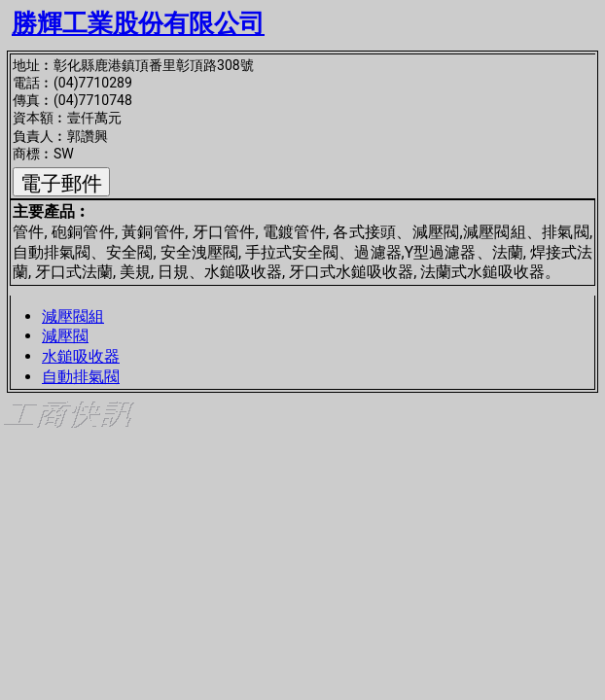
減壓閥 (65, 336)
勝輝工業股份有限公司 (138, 23)
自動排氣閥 (81, 377)
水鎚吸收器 (81, 356)
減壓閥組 (73, 316)
